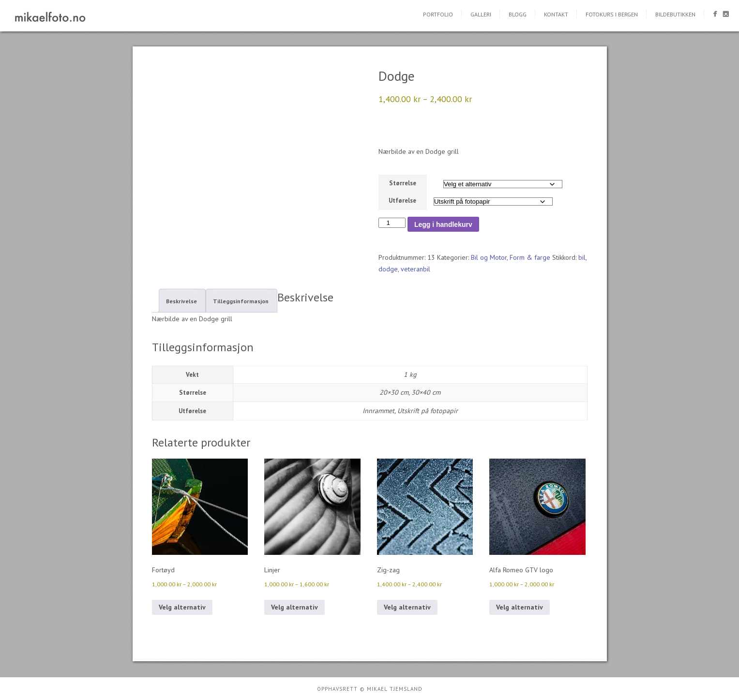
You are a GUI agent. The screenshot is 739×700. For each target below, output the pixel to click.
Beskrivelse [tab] (181, 301)
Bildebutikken (675, 14)
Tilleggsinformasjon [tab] (241, 301)
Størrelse (403, 183)
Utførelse (402, 201)
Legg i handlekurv (443, 224)
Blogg (518, 14)
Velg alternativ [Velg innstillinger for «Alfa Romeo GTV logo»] (520, 607)
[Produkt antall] (392, 223)
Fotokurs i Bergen (612, 14)
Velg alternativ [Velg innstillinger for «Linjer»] (294, 607)
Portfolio (438, 14)
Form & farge (530, 257)
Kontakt (556, 14)
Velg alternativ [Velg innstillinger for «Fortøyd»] (182, 607)
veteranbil (415, 269)
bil (582, 257)
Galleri (481, 14)
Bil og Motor (489, 257)
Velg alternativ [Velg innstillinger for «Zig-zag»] (407, 607)
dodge (388, 269)
